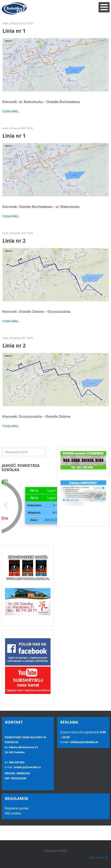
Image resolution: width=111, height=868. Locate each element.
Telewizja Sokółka (55, 851)
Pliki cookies (13, 813)
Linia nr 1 (14, 31)
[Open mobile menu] (104, 7)
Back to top (98, 857)
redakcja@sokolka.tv (27, 767)
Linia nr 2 (14, 241)
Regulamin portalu (17, 808)
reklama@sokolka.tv (84, 742)
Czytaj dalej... (11, 111)
